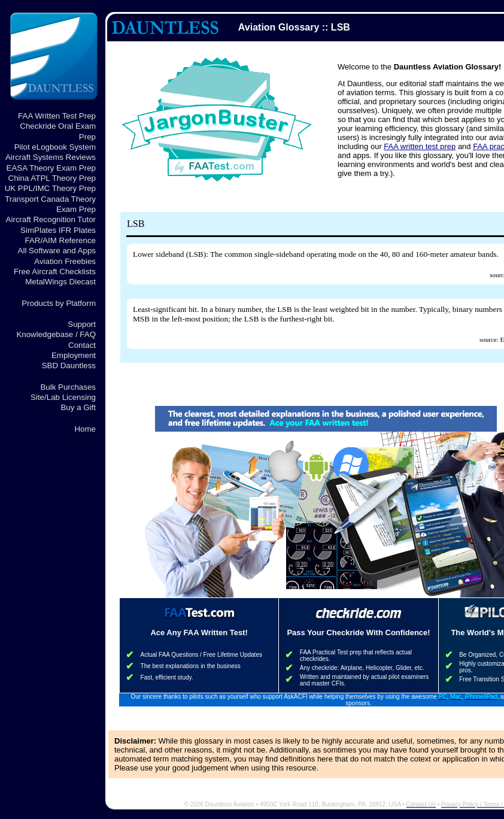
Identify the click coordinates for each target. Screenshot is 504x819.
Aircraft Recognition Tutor (51, 219)
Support (82, 324)
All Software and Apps (57, 251)
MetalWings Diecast (60, 282)
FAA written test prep (420, 146)
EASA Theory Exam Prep (51, 168)
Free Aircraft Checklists (55, 272)
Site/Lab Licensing (63, 397)
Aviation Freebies (65, 261)
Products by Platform (59, 303)
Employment (74, 355)
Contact (82, 345)
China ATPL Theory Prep (52, 178)
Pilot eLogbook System (55, 147)
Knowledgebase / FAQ (56, 334)
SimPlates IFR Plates (58, 230)
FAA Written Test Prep (57, 116)
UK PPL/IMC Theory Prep (50, 188)
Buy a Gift (78, 407)
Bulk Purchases (68, 387)
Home (85, 429)
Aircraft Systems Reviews (51, 157)
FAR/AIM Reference (60, 240)
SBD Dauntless (69, 365)
